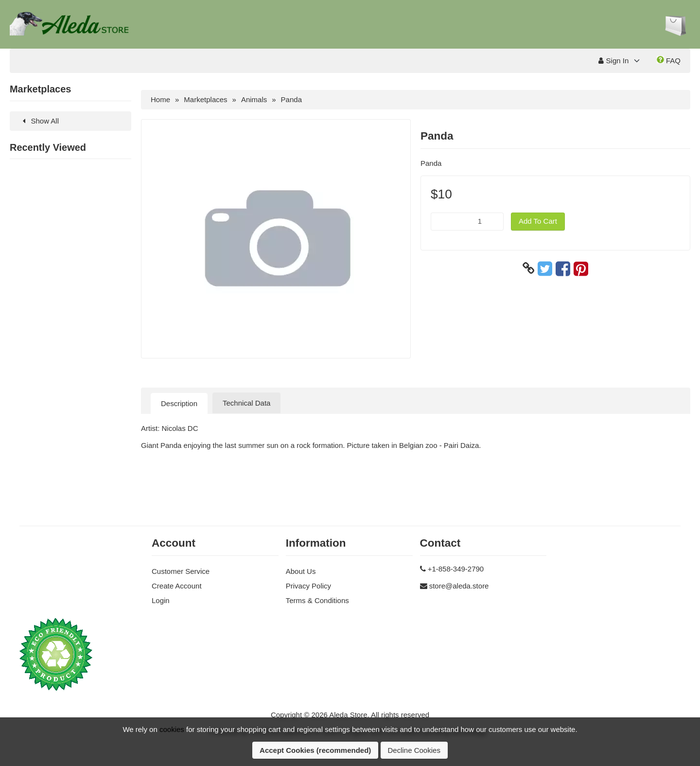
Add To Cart (538, 221)
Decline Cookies (414, 750)
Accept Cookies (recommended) (315, 750)
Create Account (177, 586)
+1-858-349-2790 (456, 569)
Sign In (613, 61)
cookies (172, 729)
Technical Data (246, 403)
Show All (39, 121)
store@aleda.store (459, 586)
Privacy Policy (308, 586)
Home (160, 99)
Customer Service (181, 571)
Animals (254, 99)
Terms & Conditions (317, 600)
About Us (301, 571)
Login (161, 600)
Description (179, 403)
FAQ (669, 60)
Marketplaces (205, 99)
